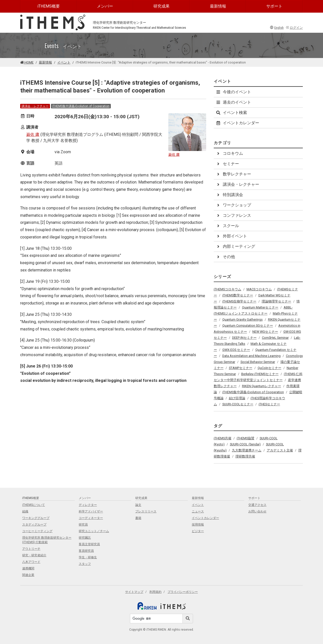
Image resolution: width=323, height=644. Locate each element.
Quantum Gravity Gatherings (243, 319)
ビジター (198, 531)
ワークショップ (233, 205)
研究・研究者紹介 (34, 555)
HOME (27, 62)
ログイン (294, 28)
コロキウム (229, 153)
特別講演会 (229, 195)
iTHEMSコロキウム (227, 289)
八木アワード (31, 562)
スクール (227, 226)
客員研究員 (86, 551)
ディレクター (88, 505)
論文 (138, 505)
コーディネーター (91, 518)
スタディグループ (34, 525)
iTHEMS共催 (223, 438)
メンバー (105, 6)
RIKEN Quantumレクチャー (262, 386)
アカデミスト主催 (280, 450)
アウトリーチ (31, 549)
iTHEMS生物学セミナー (239, 301)
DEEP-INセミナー (244, 338)
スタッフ (85, 564)
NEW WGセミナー (265, 332)
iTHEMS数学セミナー (238, 295)
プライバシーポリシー (183, 592)
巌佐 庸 (33, 134)
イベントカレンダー (237, 123)
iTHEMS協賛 (246, 438)
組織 (25, 511)
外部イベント (231, 236)
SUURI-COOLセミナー (238, 404)
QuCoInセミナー (270, 368)
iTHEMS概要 (49, 6)
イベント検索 (231, 113)
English (277, 28)
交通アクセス (257, 505)
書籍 (138, 518)
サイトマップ (134, 592)
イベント (64, 62)
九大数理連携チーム (247, 450)
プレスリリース (146, 511)
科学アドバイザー (91, 511)
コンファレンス (233, 215)
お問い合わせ (257, 511)
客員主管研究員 (89, 544)
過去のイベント (233, 102)
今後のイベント (233, 92)
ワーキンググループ (36, 518)
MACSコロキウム (259, 289)
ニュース (198, 511)
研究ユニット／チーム (94, 531)
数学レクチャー (233, 174)
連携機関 (28, 568)
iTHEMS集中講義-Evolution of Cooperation (81, 106)
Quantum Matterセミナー (260, 307)
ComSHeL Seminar (275, 338)
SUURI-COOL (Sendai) (245, 444)
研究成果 (161, 6)
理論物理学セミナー (276, 301)
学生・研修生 (88, 557)
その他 (225, 257)
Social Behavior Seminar (258, 362)
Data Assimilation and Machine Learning (251, 356)
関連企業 (28, 575)
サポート (274, 6)
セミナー (227, 164)
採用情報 (198, 525)
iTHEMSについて (34, 505)
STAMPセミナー (241, 368)
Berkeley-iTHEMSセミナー (260, 374)
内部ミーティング (235, 246)
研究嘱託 (85, 538)
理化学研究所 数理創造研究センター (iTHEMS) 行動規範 (47, 540)
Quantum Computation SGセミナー (248, 326)
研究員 (83, 525)
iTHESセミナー (269, 404)
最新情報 (218, 6)
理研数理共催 (245, 456)
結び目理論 (237, 398)
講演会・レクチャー (35, 106)
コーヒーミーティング (37, 531)
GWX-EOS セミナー (236, 350)
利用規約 (155, 592)
